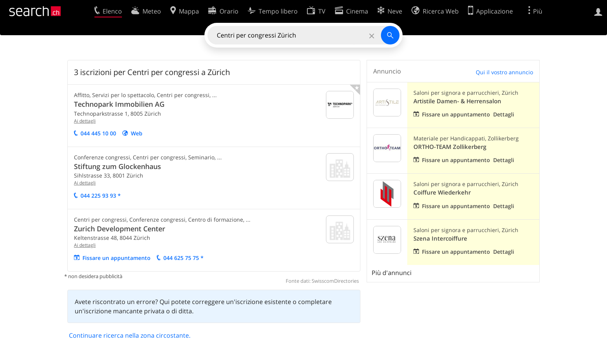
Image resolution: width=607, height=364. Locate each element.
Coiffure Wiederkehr (442, 192)
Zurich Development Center (120, 229)
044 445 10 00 (98, 133)
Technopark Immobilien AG (119, 104)
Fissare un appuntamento (117, 258)
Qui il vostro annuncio (504, 72)
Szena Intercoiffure (440, 238)
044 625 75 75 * (183, 258)
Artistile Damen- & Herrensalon (457, 101)
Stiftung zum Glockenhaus (117, 166)
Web (137, 133)
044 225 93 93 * (101, 196)
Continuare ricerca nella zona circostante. (130, 335)
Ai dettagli (85, 121)
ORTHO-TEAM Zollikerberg (450, 147)
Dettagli (504, 114)
